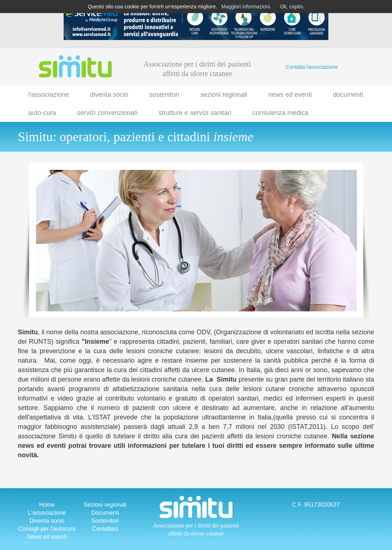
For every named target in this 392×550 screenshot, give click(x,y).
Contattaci (105, 529)
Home (47, 505)
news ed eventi (290, 95)
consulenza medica (280, 113)
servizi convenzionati (107, 113)
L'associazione (47, 513)
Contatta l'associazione (312, 67)
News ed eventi (47, 537)
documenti (348, 95)
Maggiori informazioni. (246, 7)
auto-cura (42, 113)
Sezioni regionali (105, 505)
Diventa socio (47, 521)
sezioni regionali (224, 95)
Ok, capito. (292, 7)
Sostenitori (105, 521)
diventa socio (109, 95)
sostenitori (164, 95)
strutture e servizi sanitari (195, 113)
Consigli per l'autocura (47, 529)
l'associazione (49, 95)
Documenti (105, 513)
